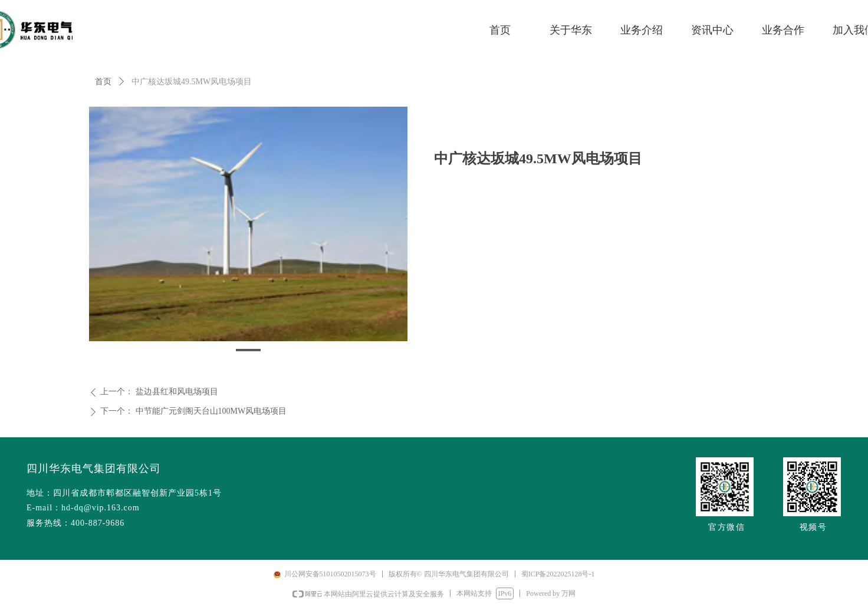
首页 (103, 82)
